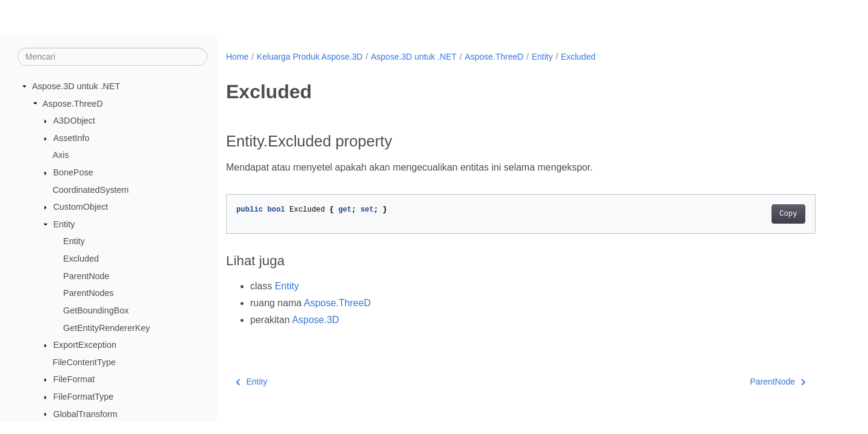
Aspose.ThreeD (73, 104)
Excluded (81, 259)
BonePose (73, 172)
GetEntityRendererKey (107, 328)
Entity (64, 224)
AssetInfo (71, 138)
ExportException (85, 345)
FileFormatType (83, 397)
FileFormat (74, 379)
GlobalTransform (85, 414)
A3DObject (74, 121)
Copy (788, 214)
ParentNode (86, 276)
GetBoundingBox (96, 310)
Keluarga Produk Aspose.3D (310, 57)
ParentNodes (89, 293)
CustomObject (80, 207)
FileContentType (84, 362)
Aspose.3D (315, 320)
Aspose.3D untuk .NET (76, 86)
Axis (61, 155)
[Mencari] (112, 57)
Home (237, 57)
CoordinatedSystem (90, 190)
